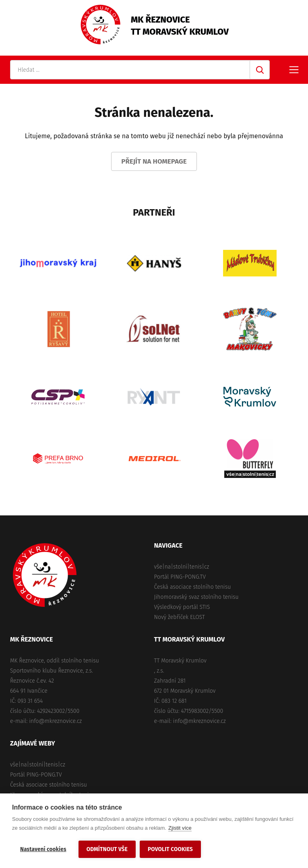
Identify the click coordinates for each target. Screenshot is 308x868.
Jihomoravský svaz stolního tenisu (196, 597)
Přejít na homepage (154, 161)
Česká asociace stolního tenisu (193, 587)
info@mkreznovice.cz (55, 721)
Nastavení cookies (43, 849)
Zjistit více (180, 828)
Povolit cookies (170, 849)
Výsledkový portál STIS (182, 607)
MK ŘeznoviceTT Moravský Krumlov (180, 26)
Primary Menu (294, 70)
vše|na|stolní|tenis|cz (182, 567)
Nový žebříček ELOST (180, 617)
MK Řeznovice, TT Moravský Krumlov (45, 575)
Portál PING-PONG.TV (180, 577)
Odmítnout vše (107, 849)
